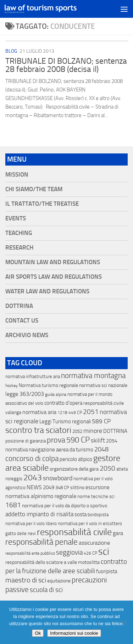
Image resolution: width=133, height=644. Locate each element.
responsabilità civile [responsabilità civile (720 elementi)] (74, 532)
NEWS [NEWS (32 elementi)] (34, 487)
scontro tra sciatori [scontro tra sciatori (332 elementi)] (38, 430)
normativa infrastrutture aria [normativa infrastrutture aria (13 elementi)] (33, 376)
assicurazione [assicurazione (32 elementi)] (94, 543)
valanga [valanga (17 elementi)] (13, 412)
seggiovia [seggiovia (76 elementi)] (69, 553)
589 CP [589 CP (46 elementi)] (101, 421)
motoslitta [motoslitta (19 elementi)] (89, 562)
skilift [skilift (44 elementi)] (98, 440)
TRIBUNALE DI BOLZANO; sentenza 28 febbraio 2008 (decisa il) (66, 65)
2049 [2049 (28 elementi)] (49, 487)
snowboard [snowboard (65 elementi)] (58, 478)
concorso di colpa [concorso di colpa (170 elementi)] (32, 458)
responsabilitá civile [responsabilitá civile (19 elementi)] (104, 403)
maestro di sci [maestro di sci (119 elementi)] (26, 580)
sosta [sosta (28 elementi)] (81, 514)
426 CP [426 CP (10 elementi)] (90, 553)
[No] (124, 622)
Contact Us (22, 321)
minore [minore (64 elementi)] (93, 431)
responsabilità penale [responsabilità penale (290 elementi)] (41, 542)
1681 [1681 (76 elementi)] (13, 505)
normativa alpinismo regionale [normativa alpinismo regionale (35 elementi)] (41, 496)
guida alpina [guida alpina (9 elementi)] (56, 394)
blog (11, 51)
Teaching (19, 233)
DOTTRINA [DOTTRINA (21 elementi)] (115, 431)
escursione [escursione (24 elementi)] (98, 487)
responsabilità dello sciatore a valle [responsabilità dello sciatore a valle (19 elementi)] (41, 562)
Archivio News (27, 335)
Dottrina (19, 306)
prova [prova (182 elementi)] (56, 440)
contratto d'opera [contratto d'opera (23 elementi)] (63, 403)
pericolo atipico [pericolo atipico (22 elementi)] (76, 459)
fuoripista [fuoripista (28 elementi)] (107, 571)
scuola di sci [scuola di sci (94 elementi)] (46, 590)
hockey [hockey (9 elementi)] (12, 386)
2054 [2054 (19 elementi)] (112, 441)
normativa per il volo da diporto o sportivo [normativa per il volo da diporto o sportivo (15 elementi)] (65, 506)
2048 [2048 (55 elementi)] (101, 449)
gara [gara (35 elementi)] (118, 533)
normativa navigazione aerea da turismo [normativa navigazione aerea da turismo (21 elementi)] (49, 450)
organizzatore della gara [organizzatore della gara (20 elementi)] (74, 469)
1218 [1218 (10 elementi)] (62, 413)
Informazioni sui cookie (74, 633)
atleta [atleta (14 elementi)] (122, 469)
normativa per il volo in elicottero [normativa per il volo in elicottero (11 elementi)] (90, 523)
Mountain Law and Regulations (53, 262)
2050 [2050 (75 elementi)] (107, 468)
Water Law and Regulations (47, 291)
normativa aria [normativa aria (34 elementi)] (39, 412)
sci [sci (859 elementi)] (104, 551)
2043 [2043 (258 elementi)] (33, 478)
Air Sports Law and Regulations (54, 277)
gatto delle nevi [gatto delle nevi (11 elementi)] (21, 533)
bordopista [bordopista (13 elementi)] (98, 515)
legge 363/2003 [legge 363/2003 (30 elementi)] (25, 394)
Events (16, 218)
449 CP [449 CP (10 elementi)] (75, 413)
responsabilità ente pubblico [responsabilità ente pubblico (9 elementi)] (30, 553)
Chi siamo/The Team (34, 189)
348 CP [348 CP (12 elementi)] (62, 488)
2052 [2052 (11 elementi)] (77, 431)
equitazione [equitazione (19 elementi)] (59, 581)
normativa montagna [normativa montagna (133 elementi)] (93, 376)
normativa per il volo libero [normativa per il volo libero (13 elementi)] (31, 523)
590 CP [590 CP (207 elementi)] (78, 440)
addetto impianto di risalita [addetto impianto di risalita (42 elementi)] (39, 514)
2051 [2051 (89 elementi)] (91, 412)
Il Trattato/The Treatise (42, 204)
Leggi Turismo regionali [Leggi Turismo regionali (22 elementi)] (65, 422)
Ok (38, 633)
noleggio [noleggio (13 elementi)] (14, 479)
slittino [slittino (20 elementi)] (77, 488)
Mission (17, 175)
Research (19, 248)
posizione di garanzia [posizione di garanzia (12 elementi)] (26, 441)
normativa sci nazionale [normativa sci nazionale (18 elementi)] (103, 385)
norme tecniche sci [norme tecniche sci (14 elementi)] (96, 496)
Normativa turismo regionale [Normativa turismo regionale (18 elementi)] (48, 385)
